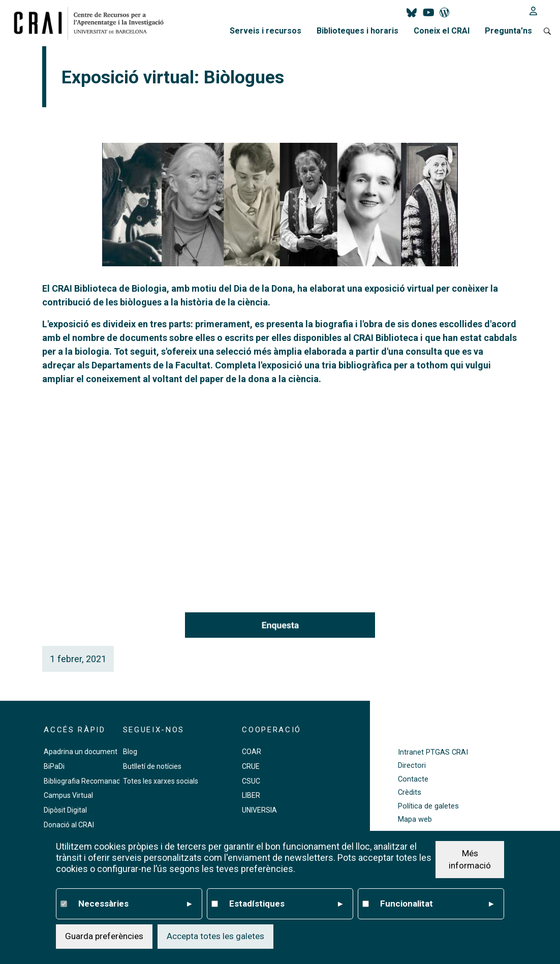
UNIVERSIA (259, 810)
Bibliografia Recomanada (84, 781)
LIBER (251, 795)
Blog (130, 752)
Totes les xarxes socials (161, 781)
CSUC (251, 781)
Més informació (470, 859)
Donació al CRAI (69, 825)
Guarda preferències (104, 936)
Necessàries (135, 904)
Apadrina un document (81, 752)
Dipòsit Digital (65, 810)
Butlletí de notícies (152, 766)
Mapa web (415, 819)
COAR (252, 752)
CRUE (251, 766)
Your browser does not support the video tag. (280, 485)
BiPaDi (54, 766)
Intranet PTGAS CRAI (433, 752)
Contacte (413, 779)
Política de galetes (428, 806)
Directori (412, 766)
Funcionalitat (437, 904)
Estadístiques (286, 904)
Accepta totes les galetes (215, 936)
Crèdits (410, 792)
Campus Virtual (68, 795)
